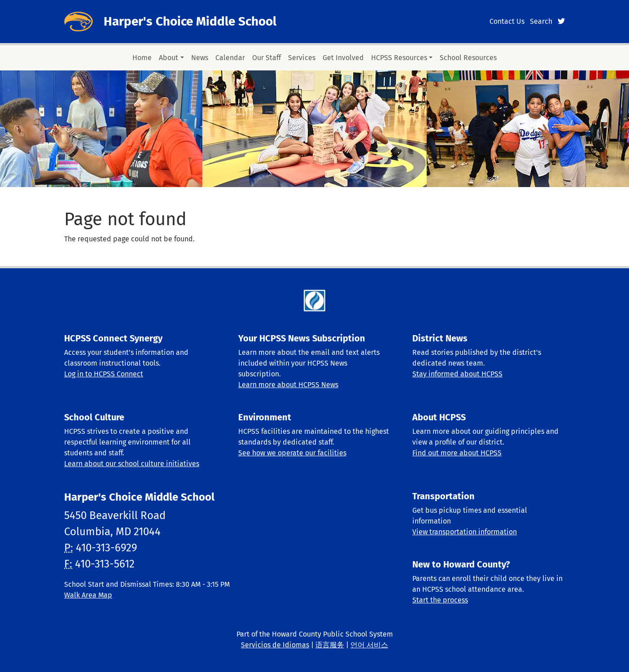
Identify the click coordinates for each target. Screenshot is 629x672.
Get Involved (343, 58)
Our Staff (266, 58)
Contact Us (507, 21)
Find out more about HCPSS (457, 453)
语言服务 (330, 645)
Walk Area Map (88, 595)
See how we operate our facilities (292, 453)
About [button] (168, 58)
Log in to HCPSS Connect (104, 374)
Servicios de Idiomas (275, 645)
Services (302, 58)
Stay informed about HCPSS (457, 374)
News (200, 58)
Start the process (440, 600)
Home (142, 58)
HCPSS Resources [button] (399, 58)
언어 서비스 (369, 645)
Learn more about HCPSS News (288, 385)
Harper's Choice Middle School (190, 21)
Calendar (230, 58)
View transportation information (465, 532)
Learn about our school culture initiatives (132, 464)
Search (541, 21)
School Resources (468, 58)
